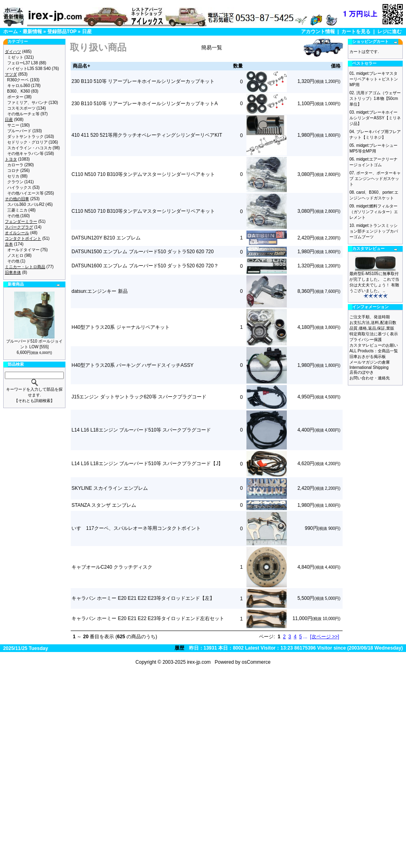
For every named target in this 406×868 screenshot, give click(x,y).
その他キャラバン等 (25, 153)
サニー (13, 125)
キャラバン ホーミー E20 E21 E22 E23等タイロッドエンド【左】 (143, 598)
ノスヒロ (15, 255)
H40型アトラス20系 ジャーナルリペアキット (121, 327)
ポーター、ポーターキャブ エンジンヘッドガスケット (375, 179)
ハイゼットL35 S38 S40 (29, 69)
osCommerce (256, 662)
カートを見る (356, 32)
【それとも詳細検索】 (34, 401)
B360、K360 (19, 91)
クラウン (15, 182)
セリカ (13, 176)
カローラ (15, 165)
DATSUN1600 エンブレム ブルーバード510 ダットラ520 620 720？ (145, 266)
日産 (87, 32)
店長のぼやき (362, 372)
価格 (336, 66)
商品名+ (81, 66)
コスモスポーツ (21, 108)
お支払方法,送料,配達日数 (373, 323)
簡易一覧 (212, 48)
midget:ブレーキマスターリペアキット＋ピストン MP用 (374, 79)
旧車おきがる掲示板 (368, 357)
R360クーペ (18, 80)
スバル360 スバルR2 (26, 204)
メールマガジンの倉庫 (370, 362)
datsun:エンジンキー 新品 (100, 291)
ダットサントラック (25, 137)
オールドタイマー (23, 250)
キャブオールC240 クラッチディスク (112, 567)
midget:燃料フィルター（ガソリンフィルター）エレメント (374, 212)
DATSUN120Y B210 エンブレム (106, 238)
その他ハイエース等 (25, 193)
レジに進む (389, 32)
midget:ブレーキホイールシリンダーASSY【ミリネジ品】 (375, 118)
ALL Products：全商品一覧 (374, 351)
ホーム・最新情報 (23, 32)
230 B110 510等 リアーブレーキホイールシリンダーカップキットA (145, 104)
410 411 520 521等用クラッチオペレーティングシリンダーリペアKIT (147, 135)
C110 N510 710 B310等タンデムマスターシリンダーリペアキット (143, 174)
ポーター (15, 97)
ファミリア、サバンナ (27, 103)
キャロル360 (19, 86)
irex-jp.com (199, 662)
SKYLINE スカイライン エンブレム (110, 488)
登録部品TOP (62, 32)
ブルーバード (19, 131)
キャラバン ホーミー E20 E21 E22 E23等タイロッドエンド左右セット (148, 618)
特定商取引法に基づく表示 (374, 334)
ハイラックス (19, 187)
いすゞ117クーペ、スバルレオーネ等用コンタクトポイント (136, 528)
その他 (13, 216)
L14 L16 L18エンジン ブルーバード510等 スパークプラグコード (141, 430)
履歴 (179, 648)
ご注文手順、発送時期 (370, 317)
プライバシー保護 (366, 340)
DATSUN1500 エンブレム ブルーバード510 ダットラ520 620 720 (143, 252)
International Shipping (369, 367)
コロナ (13, 170)
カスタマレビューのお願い (374, 345)
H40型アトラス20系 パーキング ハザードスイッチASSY (133, 365)
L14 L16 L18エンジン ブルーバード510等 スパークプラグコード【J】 (147, 464)
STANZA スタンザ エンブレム (104, 505)
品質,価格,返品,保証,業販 (372, 328)
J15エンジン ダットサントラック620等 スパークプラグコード (139, 397)
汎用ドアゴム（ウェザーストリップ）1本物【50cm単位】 (375, 98)
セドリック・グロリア (27, 142)
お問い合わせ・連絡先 (370, 378)
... (305, 637)
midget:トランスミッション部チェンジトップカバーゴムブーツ (374, 231)
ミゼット (15, 57)
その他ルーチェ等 (23, 114)
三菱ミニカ (17, 210)
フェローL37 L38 (23, 63)
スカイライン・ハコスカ (29, 148)
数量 (238, 66)
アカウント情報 (318, 32)
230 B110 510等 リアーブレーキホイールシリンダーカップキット (143, 81)
